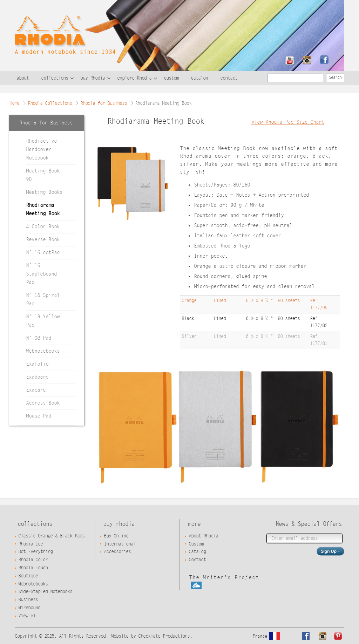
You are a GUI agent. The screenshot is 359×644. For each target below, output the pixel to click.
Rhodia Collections (50, 103)
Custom (196, 544)
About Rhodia (203, 536)
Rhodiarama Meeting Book (43, 209)
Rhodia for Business (104, 103)
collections (55, 78)
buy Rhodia (93, 78)
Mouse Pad (39, 416)
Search (335, 77)
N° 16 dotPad (43, 253)
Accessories (117, 552)
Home (14, 103)
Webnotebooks (43, 351)
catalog (199, 78)
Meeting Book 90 (43, 175)
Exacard (36, 390)
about (23, 78)
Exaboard (37, 377)
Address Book (43, 403)
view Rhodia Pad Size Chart (288, 122)
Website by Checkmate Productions (150, 636)
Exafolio (37, 364)
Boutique (28, 576)
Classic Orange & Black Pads (51, 536)
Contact (197, 560)
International (120, 544)
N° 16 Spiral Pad (43, 300)
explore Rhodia (134, 78)
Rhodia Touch (33, 568)
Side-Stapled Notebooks (45, 592)
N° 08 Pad (39, 338)
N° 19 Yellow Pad (43, 321)
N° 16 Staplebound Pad (41, 274)
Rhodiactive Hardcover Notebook (41, 150)
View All (28, 616)
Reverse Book (43, 240)
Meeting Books (44, 192)
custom (171, 78)
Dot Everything (35, 552)
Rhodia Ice (31, 544)
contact (229, 78)
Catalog (197, 552)
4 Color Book (43, 227)
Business (28, 600)
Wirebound (29, 608)
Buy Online (116, 536)
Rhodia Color (33, 560)
